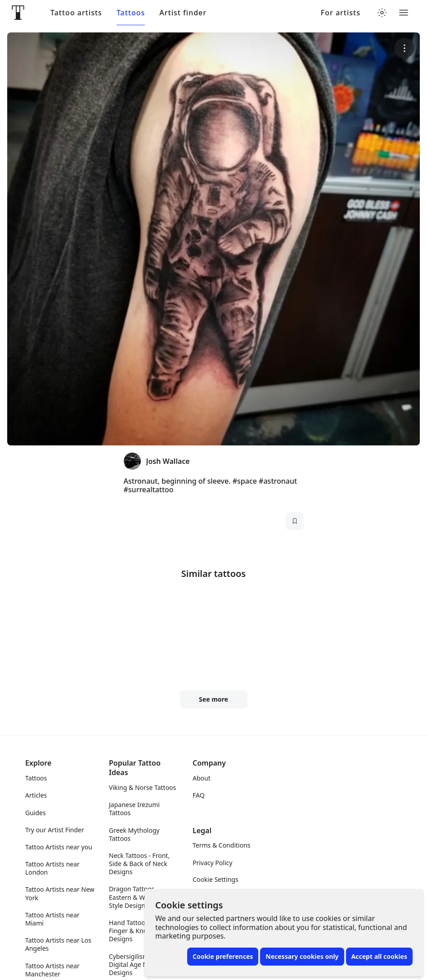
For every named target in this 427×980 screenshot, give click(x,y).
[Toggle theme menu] (382, 13)
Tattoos (131, 13)
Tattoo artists (76, 13)
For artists (341, 13)
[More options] (404, 48)
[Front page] (18, 13)
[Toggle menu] (404, 13)
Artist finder (183, 13)
